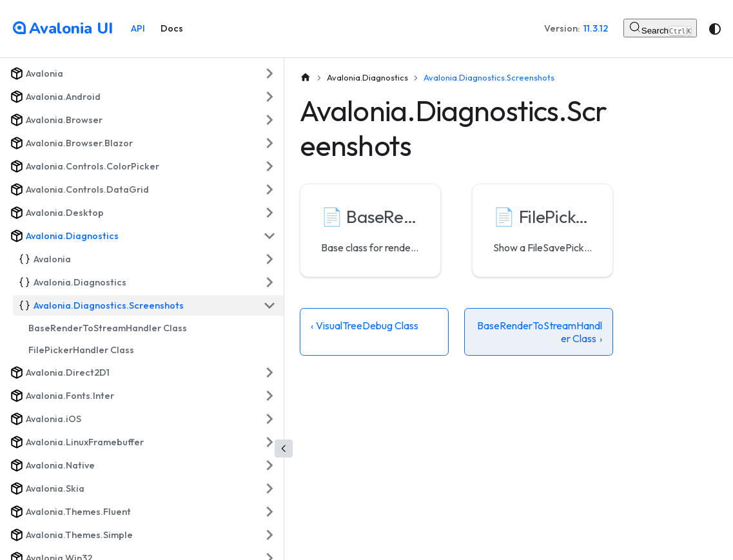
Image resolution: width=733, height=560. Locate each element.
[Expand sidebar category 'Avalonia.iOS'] (269, 419)
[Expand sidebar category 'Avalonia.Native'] (269, 465)
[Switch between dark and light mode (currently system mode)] (715, 29)
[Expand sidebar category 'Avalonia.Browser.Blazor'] (269, 143)
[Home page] (306, 78)
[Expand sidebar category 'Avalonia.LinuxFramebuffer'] (269, 442)
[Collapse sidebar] (284, 449)
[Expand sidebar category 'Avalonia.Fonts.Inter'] (269, 396)
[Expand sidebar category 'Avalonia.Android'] (269, 97)
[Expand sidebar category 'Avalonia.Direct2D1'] (269, 372)
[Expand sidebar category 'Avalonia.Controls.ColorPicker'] (269, 166)
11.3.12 (596, 28)
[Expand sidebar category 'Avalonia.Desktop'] (269, 213)
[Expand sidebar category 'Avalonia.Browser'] (269, 120)
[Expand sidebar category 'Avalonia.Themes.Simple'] (269, 535)
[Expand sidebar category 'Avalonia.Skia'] (269, 488)
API (138, 28)
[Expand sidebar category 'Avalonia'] (269, 73)
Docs (172, 28)
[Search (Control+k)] (660, 28)
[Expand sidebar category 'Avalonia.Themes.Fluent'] (269, 512)
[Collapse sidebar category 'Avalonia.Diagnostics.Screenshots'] (269, 305)
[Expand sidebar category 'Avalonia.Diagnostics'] (269, 282)
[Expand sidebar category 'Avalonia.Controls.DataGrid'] (269, 189)
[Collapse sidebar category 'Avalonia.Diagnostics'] (269, 236)
